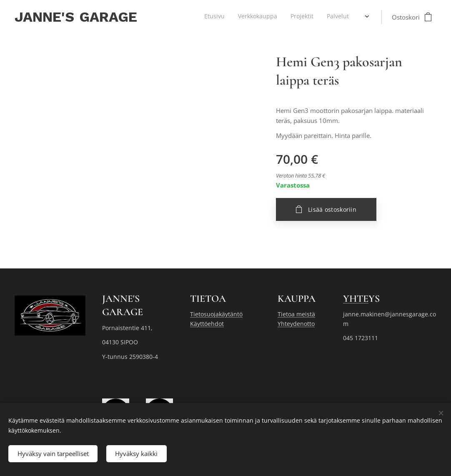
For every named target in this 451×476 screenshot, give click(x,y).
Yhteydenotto (296, 324)
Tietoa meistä (296, 314)
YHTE (356, 299)
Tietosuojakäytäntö (216, 314)
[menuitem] (302, 17)
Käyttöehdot (207, 324)
